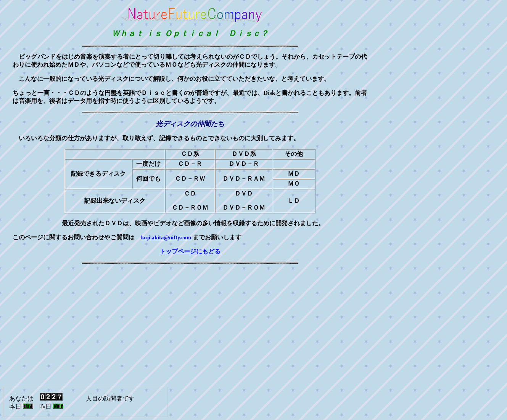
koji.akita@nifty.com (166, 237)
